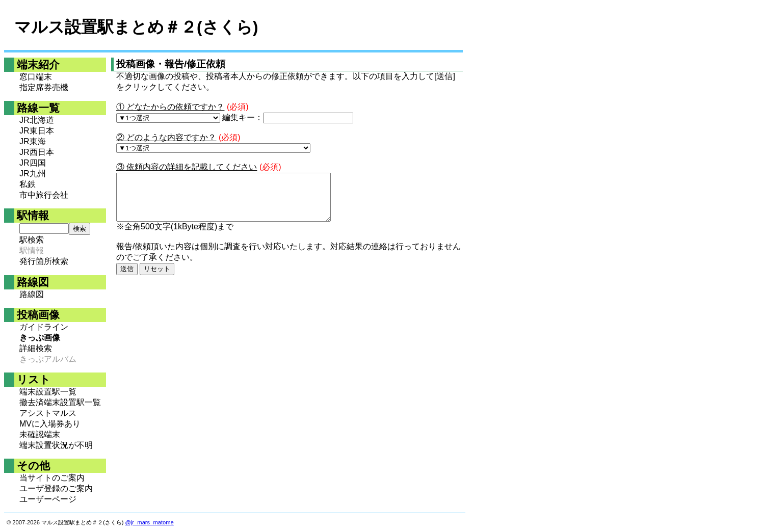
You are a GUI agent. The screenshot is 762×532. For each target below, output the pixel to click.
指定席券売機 (44, 87)
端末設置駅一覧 (48, 392)
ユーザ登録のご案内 (56, 488)
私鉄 (28, 184)
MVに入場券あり (50, 424)
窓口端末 (36, 77)
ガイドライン (44, 327)
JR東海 (33, 141)
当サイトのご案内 (52, 478)
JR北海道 (37, 120)
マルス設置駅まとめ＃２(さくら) (136, 27)
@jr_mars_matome (150, 522)
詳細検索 (36, 348)
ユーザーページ (48, 499)
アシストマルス (48, 413)
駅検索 (32, 240)
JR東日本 (37, 131)
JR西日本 (37, 152)
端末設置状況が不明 (56, 445)
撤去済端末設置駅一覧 (60, 402)
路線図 (32, 294)
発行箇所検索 (44, 261)
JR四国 (33, 163)
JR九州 (33, 174)
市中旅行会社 (44, 195)
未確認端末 (40, 434)
